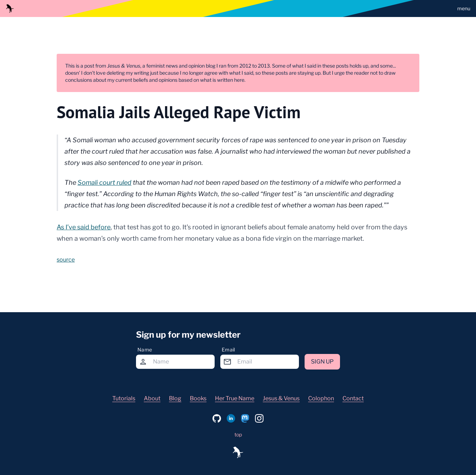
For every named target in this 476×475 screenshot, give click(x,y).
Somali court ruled (104, 182)
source (66, 260)
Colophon (321, 398)
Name (145, 350)
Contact (353, 398)
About (152, 398)
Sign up (322, 362)
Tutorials (124, 398)
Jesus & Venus (281, 398)
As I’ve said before (84, 227)
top (238, 434)
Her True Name (235, 398)
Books (198, 398)
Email (228, 350)
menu (464, 8)
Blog (175, 398)
